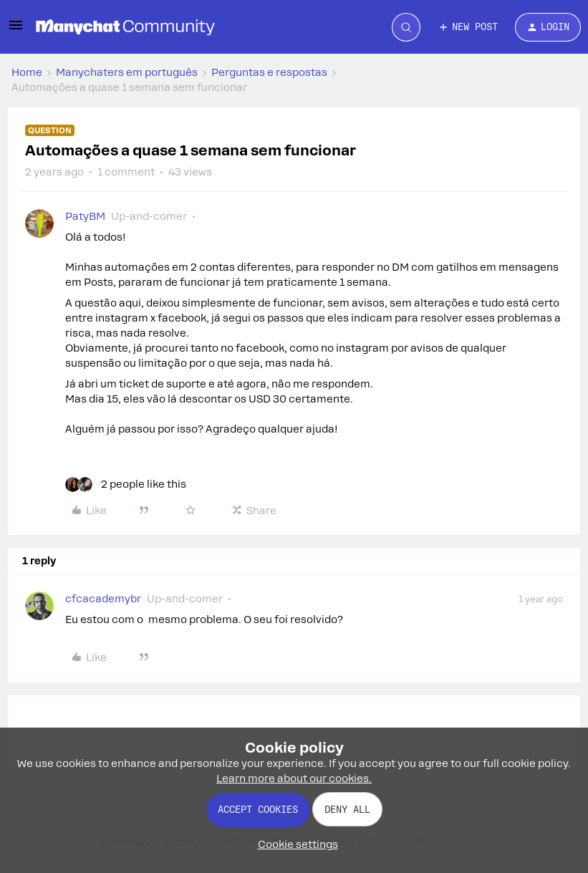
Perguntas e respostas (269, 72)
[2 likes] (126, 484)
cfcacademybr (103, 599)
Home (27, 72)
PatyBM (85, 216)
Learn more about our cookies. (294, 778)
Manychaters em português (127, 72)
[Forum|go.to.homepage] (125, 27)
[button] (16, 30)
